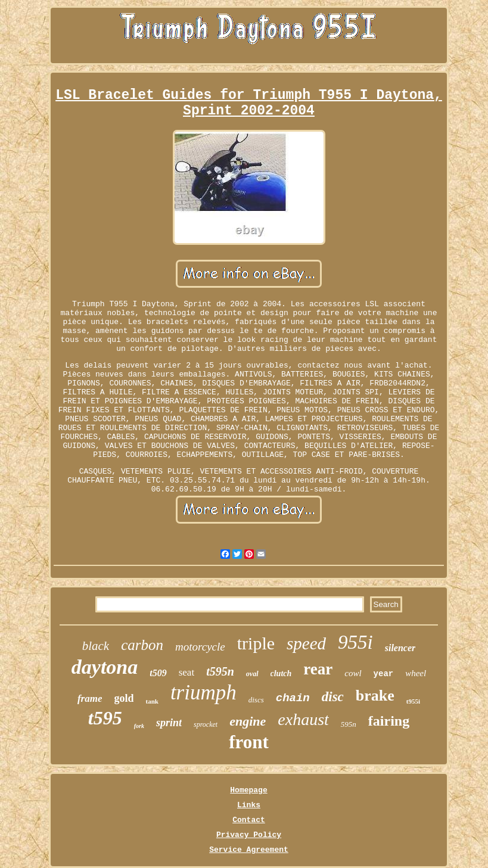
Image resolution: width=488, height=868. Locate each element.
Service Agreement (249, 850)
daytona (105, 667)
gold (124, 698)
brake (375, 696)
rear (318, 669)
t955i (413, 701)
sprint (169, 723)
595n (349, 724)
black (96, 646)
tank (152, 701)
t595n (220, 671)
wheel (416, 673)
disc (333, 697)
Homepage (248, 790)
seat (187, 672)
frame (90, 699)
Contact (249, 820)
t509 (158, 673)
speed (306, 643)
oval (252, 674)
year (384, 674)
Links (249, 805)
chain (293, 698)
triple (256, 643)
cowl (353, 673)
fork (139, 726)
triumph (203, 693)
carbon (142, 645)
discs (256, 700)
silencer (400, 648)
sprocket (206, 724)
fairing (389, 721)
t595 (105, 718)
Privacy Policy (249, 835)
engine (248, 721)
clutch (281, 673)
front (249, 742)
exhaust (303, 719)
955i (355, 642)
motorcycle (200, 647)
